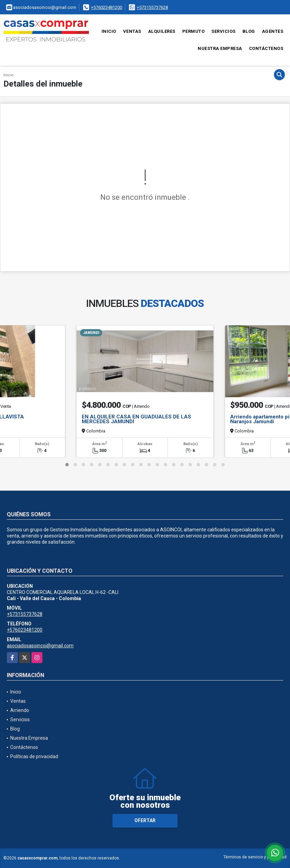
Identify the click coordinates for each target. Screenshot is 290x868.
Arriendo (20, 710)
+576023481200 (107, 7)
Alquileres (162, 31)
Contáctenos (266, 48)
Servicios (223, 31)
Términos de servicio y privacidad (255, 857)
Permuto (194, 31)
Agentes (273, 31)
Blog (249, 31)
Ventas (132, 31)
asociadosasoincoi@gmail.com (40, 646)
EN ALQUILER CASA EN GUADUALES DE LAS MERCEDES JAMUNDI (136, 419)
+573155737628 (152, 7)
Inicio (109, 31)
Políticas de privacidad (34, 756)
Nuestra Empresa (220, 48)
